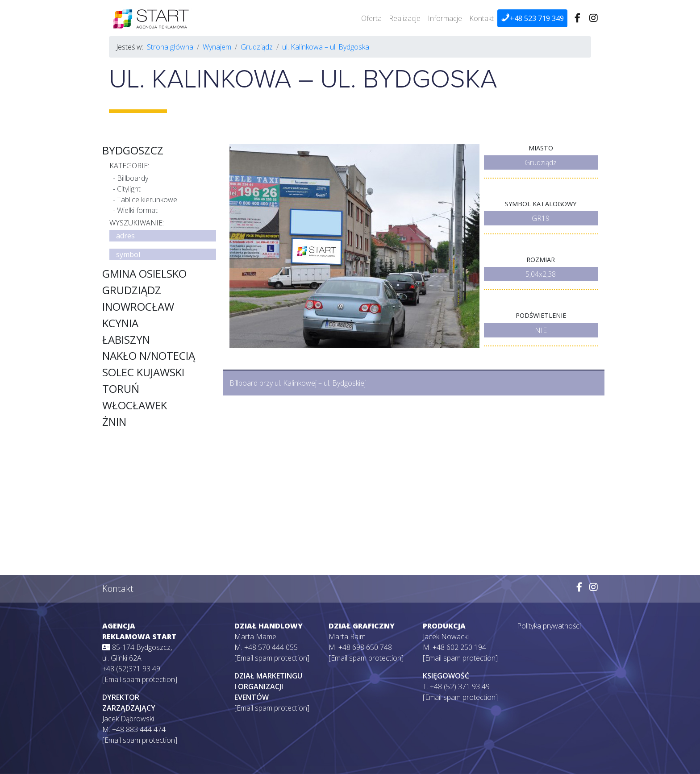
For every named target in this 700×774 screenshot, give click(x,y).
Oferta (371, 18)
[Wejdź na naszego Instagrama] (594, 18)
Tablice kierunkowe (147, 200)
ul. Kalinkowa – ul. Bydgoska (326, 47)
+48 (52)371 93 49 (131, 669)
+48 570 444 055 (271, 647)
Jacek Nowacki (446, 637)
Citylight (129, 189)
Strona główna (170, 47)
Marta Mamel (256, 637)
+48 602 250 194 (459, 647)
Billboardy (133, 178)
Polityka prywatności (549, 626)
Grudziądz (257, 47)
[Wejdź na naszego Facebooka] (577, 18)
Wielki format (137, 210)
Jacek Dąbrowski (128, 719)
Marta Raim (347, 637)
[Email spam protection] (140, 679)
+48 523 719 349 (532, 18)
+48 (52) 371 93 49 (460, 687)
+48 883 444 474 (139, 729)
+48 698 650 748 (365, 647)
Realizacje (405, 18)
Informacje (445, 18)
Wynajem (217, 47)
